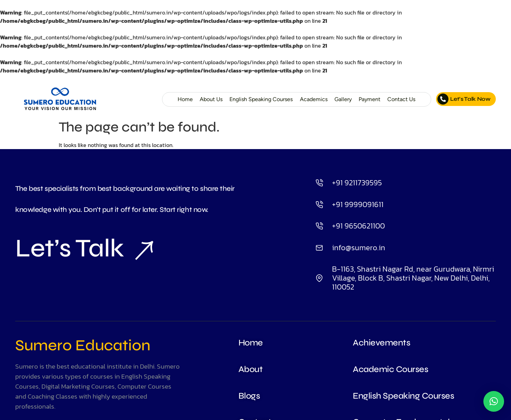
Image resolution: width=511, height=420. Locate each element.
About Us (206, 99)
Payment (369, 99)
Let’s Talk (84, 249)
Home (180, 99)
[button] (494, 401)
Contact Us (401, 99)
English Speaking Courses (258, 99)
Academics (312, 99)
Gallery (342, 99)
